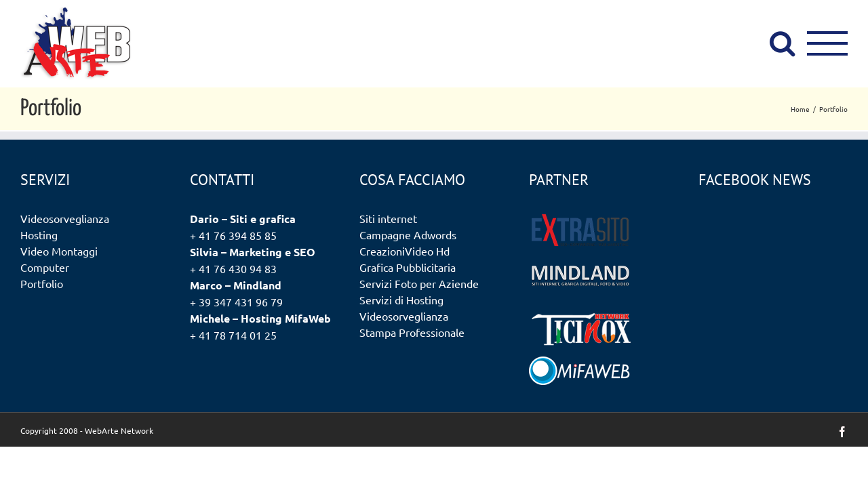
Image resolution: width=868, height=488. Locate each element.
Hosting (39, 235)
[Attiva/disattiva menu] (828, 43)
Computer (45, 267)
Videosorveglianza (65, 218)
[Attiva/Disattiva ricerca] (782, 43)
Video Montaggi (59, 251)
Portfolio (42, 283)
